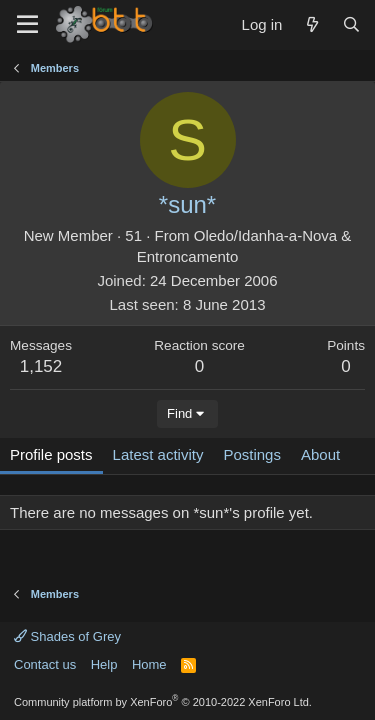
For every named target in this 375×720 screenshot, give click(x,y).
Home (149, 664)
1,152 (41, 366)
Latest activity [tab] (158, 454)
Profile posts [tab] (51, 454)
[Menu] (27, 25)
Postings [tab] (252, 454)
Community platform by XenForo (163, 702)
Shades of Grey (67, 636)
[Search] (351, 24)
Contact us (45, 664)
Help (104, 664)
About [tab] (320, 454)
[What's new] (311, 24)
